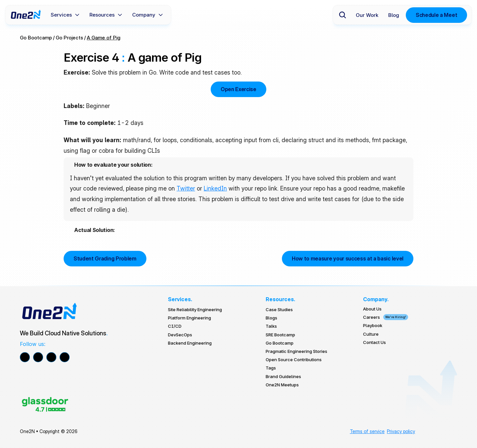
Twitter (186, 188)
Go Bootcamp (36, 38)
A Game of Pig (104, 38)
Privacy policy (401, 431)
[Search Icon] (343, 15)
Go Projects (69, 38)
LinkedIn (215, 188)
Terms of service (367, 431)
